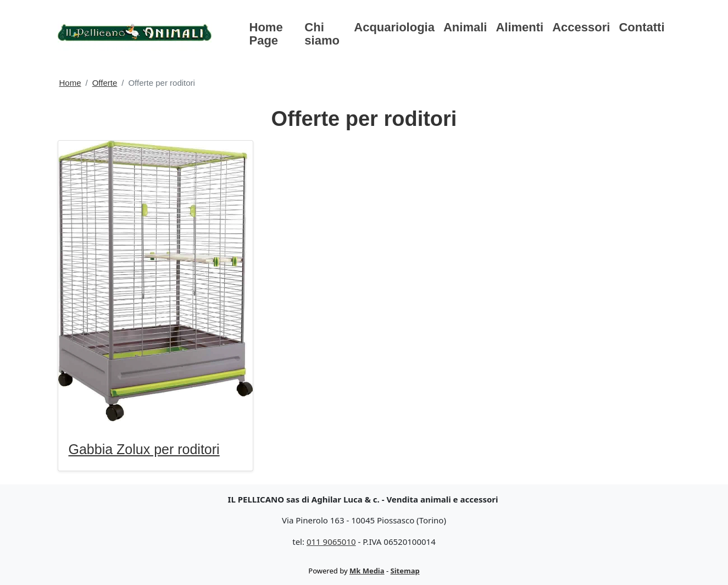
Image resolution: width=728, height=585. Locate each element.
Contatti (641, 27)
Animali (465, 27)
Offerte (105, 83)
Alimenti (519, 27)
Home (70, 83)
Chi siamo (322, 34)
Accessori (581, 27)
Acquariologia (394, 27)
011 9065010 (331, 542)
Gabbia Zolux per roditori (144, 449)
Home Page (266, 34)
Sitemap (405, 571)
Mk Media (367, 571)
